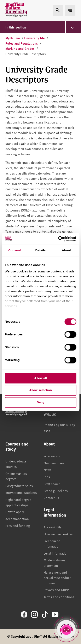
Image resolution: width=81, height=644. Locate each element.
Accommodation (17, 519)
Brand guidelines (56, 491)
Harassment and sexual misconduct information (57, 577)
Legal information (56, 553)
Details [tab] (41, 250)
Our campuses (54, 463)
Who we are (52, 456)
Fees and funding (18, 525)
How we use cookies (58, 534)
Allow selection (40, 390)
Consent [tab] (15, 250)
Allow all (40, 378)
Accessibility (53, 527)
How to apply (15, 512)
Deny (40, 402)
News (48, 470)
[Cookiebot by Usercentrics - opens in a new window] (58, 239)
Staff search (52, 484)
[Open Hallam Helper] (66, 629)
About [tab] (66, 250)
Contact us (51, 498)
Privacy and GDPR (56, 590)
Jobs (47, 477)
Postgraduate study (19, 486)
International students (21, 492)
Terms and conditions (59, 597)
